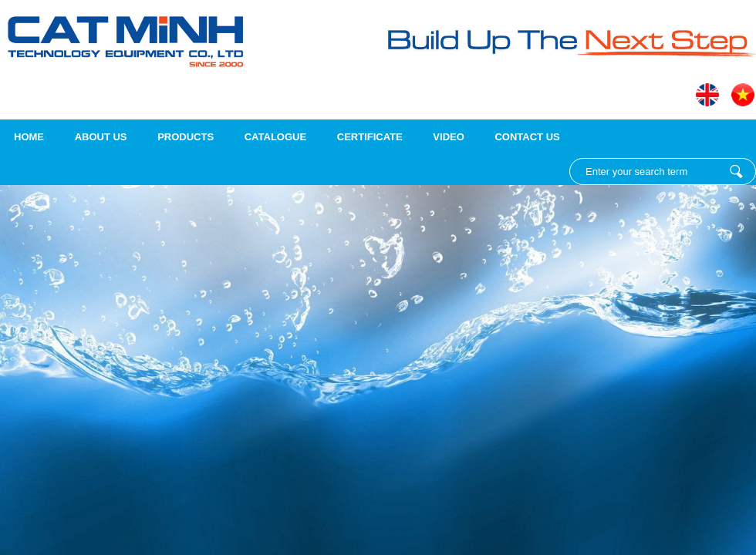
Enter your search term (736, 172)
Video (448, 137)
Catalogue (275, 137)
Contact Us (527, 137)
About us (101, 137)
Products (186, 137)
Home (29, 137)
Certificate (370, 137)
